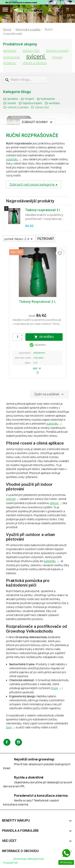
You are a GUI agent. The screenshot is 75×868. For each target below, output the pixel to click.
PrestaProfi (10, 863)
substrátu (12, 159)
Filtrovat (46, 239)
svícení (36, 56)
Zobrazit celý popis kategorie (32, 184)
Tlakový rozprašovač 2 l (43, 210)
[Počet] (18, 337)
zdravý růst (31, 51)
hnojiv (54, 688)
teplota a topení (57, 51)
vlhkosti (11, 499)
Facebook (7, 742)
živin (9, 727)
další (37, 368)
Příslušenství (39, 353)
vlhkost (54, 503)
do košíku (44, 337)
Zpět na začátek (49, 394)
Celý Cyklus (38, 358)
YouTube (18, 742)
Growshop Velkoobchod (29, 859)
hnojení (57, 57)
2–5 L (35, 363)
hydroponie (12, 57)
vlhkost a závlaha (34, 63)
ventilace (10, 51)
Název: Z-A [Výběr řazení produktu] (24, 239)
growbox (10, 63)
